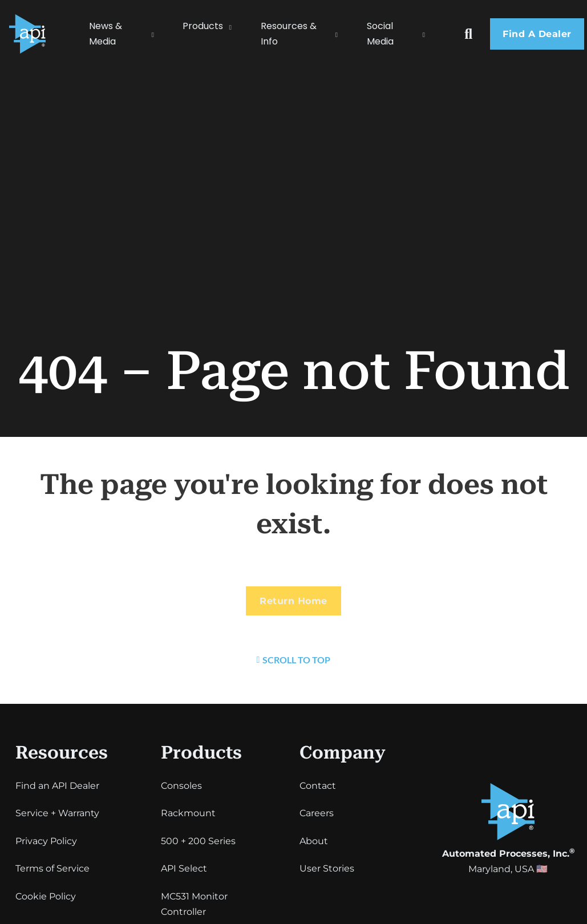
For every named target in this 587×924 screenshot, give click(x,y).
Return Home (293, 601)
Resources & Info (289, 34)
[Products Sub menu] (236, 26)
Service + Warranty (57, 813)
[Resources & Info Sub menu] (342, 34)
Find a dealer (537, 34)
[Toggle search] (468, 34)
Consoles (181, 786)
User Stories (327, 868)
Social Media (380, 34)
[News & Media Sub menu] (159, 34)
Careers (317, 813)
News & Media (106, 34)
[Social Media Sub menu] (430, 34)
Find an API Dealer (57, 786)
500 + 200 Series (198, 841)
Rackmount (188, 813)
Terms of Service (52, 868)
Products (203, 26)
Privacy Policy (46, 841)
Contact (318, 786)
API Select (184, 868)
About (314, 841)
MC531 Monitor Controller (194, 904)
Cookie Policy (46, 896)
